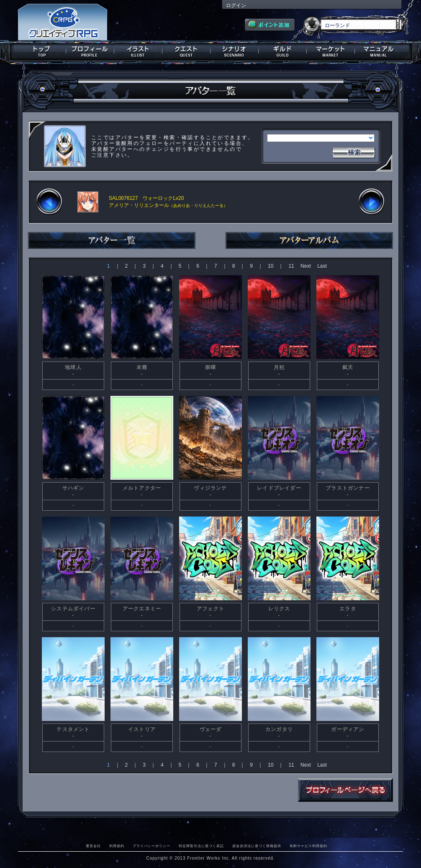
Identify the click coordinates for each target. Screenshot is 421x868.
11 (291, 266)
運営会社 (93, 846)
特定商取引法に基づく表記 (201, 846)
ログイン (236, 5)
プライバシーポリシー (151, 846)
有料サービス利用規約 (308, 846)
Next (306, 266)
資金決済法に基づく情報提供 (257, 846)
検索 (354, 152)
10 (271, 266)
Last (322, 266)
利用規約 (117, 846)
